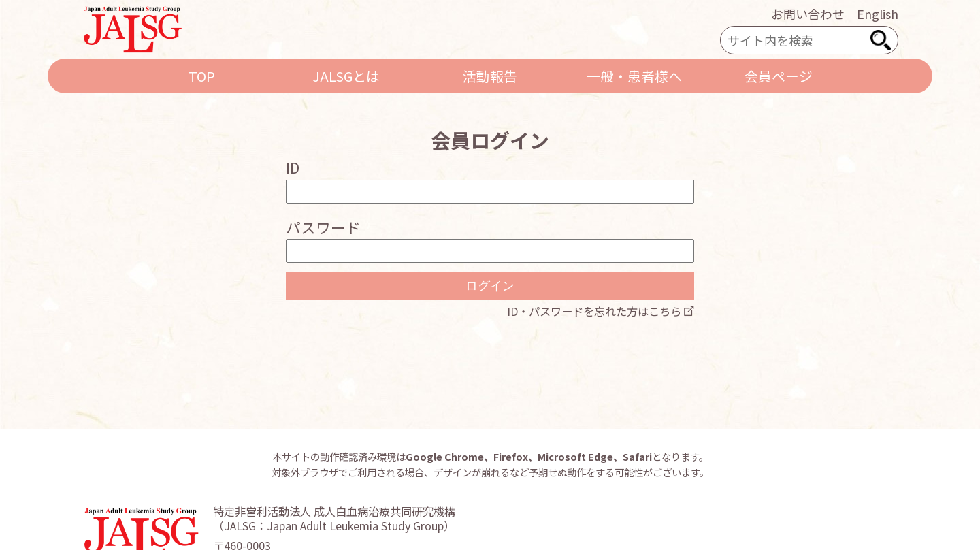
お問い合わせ (808, 14)
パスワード (323, 227)
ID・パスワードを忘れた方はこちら (594, 311)
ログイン (490, 286)
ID (293, 167)
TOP (202, 76)
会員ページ (779, 76)
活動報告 (490, 76)
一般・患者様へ (634, 76)
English (878, 14)
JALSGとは (346, 76)
